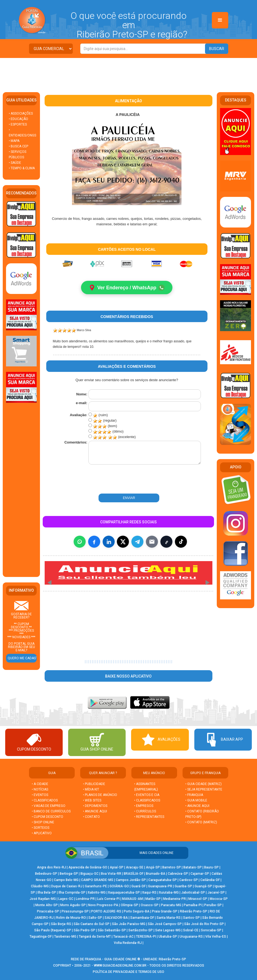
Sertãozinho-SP (141, 931)
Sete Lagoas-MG (168, 931)
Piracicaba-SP (48, 912)
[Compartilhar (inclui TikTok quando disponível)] (181, 542)
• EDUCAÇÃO (18, 119)
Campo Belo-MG (66, 880)
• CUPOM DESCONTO (47, 817)
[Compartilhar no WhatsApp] (80, 542)
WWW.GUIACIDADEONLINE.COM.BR (120, 966)
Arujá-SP (153, 868)
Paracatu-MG (171, 905)
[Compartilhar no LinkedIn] (109, 542)
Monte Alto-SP (47, 905)
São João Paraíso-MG (129, 924)
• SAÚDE (15, 163)
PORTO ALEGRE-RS (106, 912)
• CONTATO (91, 817)
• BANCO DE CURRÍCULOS (51, 812)
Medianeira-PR (174, 899)
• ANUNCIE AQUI (95, 812)
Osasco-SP (150, 905)
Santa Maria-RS (169, 918)
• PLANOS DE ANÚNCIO (100, 795)
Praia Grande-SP (165, 912)
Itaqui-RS (149, 893)
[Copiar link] (166, 542)
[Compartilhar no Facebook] (94, 542)
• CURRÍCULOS (145, 812)
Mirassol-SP (198, 899)
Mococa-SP (219, 899)
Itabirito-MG (97, 893)
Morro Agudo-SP (73, 905)
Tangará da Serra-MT (95, 937)
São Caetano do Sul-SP (92, 924)
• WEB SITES (92, 801)
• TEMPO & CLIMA (22, 168)
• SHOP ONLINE (43, 822)
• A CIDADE (40, 784)
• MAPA (14, 141)
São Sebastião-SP (112, 931)
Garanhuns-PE (96, 886)
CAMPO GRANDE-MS (97, 880)
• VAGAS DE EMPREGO (49, 806)
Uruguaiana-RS (191, 937)
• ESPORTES (18, 124)
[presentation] (110, 480)
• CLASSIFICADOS (45, 801)
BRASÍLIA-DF (134, 874)
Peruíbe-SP (213, 905)
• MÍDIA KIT (91, 790)
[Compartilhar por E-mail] (152, 542)
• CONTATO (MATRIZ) (201, 822)
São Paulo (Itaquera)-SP (53, 931)
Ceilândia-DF (210, 880)
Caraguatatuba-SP (163, 880)
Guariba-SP (183, 886)
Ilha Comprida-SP (72, 893)
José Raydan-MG (43, 899)
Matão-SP (153, 899)
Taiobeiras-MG (65, 937)
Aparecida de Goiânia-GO (88, 868)
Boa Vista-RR (111, 874)
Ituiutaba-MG (169, 893)
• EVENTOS (40, 795)
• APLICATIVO (42, 833)
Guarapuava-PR (160, 886)
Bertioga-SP (69, 874)
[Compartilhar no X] (123, 542)
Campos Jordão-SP (131, 880)
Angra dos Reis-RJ (51, 868)
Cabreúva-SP (178, 874)
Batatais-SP (193, 868)
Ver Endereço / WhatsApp (127, 288)
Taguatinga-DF (41, 937)
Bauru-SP (211, 868)
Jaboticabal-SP (193, 893)
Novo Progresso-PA (103, 905)
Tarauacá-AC (123, 937)
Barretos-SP (172, 868)
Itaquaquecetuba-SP (124, 893)
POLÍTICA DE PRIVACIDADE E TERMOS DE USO (128, 972)
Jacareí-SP (216, 893)
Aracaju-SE (135, 868)
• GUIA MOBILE (196, 801)
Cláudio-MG (40, 886)
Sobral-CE (191, 931)
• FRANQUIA (195, 795)
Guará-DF (138, 886)
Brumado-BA (156, 874)
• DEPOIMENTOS (95, 806)
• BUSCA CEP (18, 146)
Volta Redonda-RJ (128, 943)
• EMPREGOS (144, 806)
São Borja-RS (61, 924)
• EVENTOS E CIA (147, 795)
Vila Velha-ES (216, 937)
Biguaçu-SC (89, 874)
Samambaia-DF (142, 918)
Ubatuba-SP (168, 937)
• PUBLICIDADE (94, 784)
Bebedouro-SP (46, 874)
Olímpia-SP (129, 905)
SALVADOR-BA (116, 918)
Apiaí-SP (117, 868)
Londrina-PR (85, 899)
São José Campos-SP (165, 924)
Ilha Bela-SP (47, 893)
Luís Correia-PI (108, 899)
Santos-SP (191, 918)
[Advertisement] (129, 73)
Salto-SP (95, 918)
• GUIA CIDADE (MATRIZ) (203, 784)
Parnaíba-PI (193, 905)
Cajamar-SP (200, 874)
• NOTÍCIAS (40, 790)
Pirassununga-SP (75, 912)
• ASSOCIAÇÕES (21, 113)
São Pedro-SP (84, 931)
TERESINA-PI (146, 937)
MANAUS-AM (132, 899)
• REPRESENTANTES (149, 817)
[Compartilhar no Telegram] (137, 542)
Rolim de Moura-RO (71, 918)
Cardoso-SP (189, 880)
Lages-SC (66, 899)
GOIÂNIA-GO (119, 886)
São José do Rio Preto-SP (204, 924)
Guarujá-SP (203, 886)
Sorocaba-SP (211, 931)
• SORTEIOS (41, 828)
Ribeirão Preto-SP (194, 912)
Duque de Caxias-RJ (67, 886)
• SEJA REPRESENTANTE (204, 790)
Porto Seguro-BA (137, 912)
